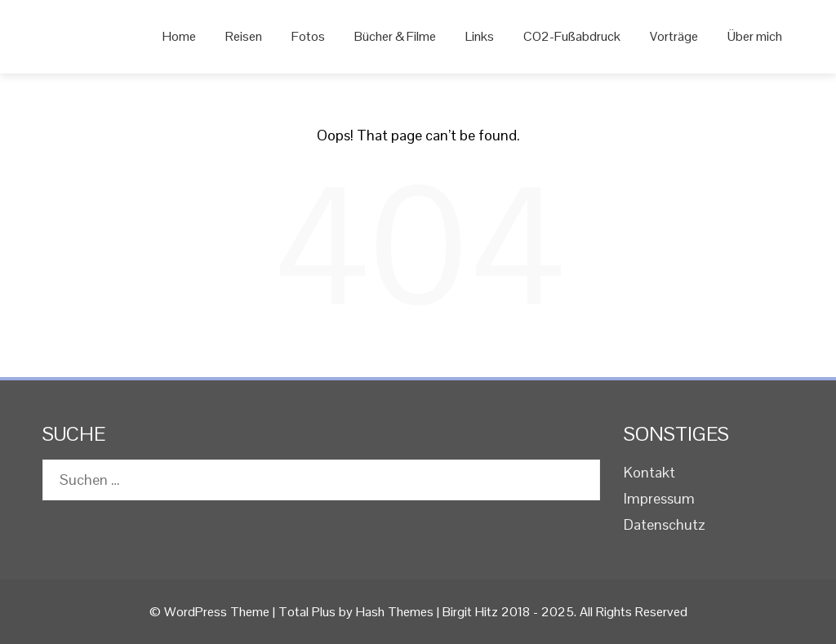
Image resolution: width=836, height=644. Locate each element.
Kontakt (649, 472)
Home (179, 36)
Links (480, 36)
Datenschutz (665, 524)
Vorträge (674, 36)
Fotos (308, 36)
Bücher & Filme (395, 36)
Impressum (659, 498)
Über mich (755, 36)
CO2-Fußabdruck (572, 36)
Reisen (244, 36)
